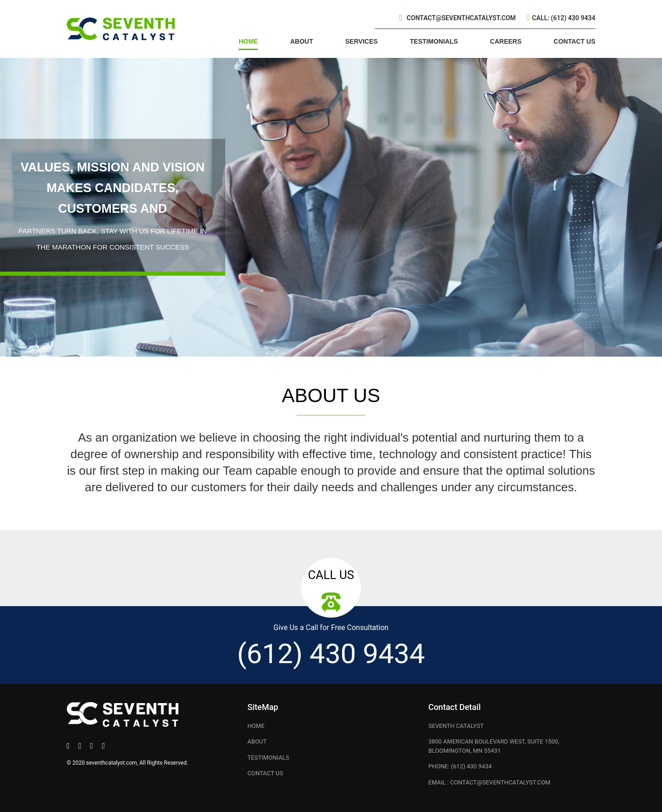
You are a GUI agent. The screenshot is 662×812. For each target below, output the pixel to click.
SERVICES (362, 41)
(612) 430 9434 (331, 654)
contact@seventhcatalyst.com (461, 18)
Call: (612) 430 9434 (564, 18)
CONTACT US (574, 41)
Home (256, 726)
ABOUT (302, 41)
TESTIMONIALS (434, 41)
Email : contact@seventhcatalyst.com (490, 782)
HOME (248, 41)
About (257, 741)
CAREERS (506, 41)
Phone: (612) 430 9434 (460, 766)
